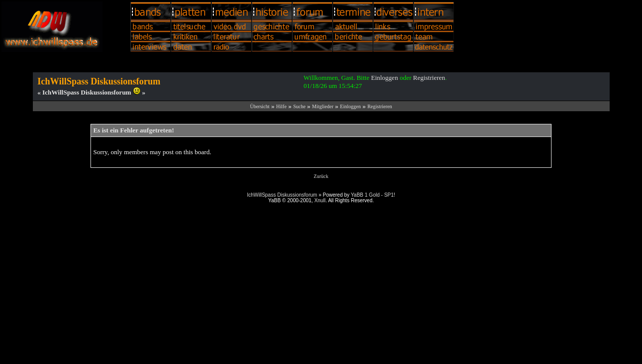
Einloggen (384, 78)
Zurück (321, 176)
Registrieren (429, 78)
